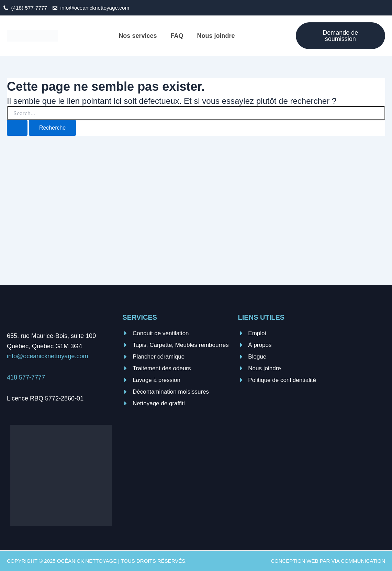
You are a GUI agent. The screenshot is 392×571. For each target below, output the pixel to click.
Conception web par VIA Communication (328, 561)
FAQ (177, 36)
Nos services (138, 36)
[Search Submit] (17, 128)
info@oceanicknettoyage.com (47, 356)
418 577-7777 (26, 377)
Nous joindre (216, 36)
